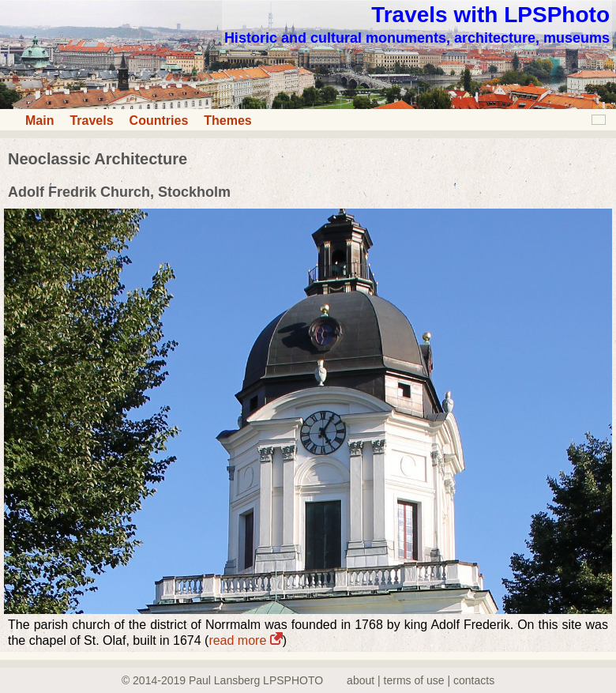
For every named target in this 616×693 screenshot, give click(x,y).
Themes (227, 121)
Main (39, 121)
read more (245, 640)
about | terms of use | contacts (421, 680)
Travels (91, 121)
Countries (159, 121)
